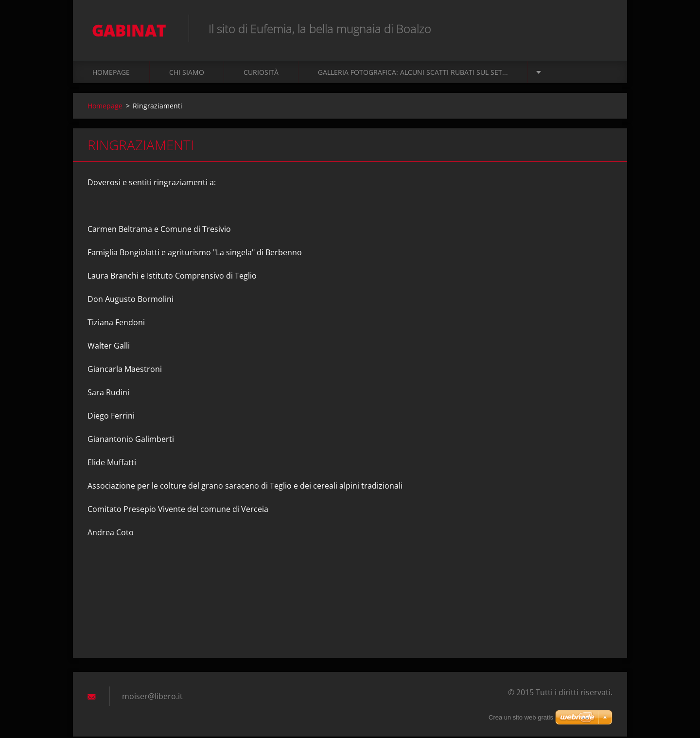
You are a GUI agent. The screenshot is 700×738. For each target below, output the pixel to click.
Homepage (111, 74)
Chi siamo (187, 74)
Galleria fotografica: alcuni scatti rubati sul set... (413, 74)
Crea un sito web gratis (521, 717)
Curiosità (261, 74)
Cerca (602, 28)
